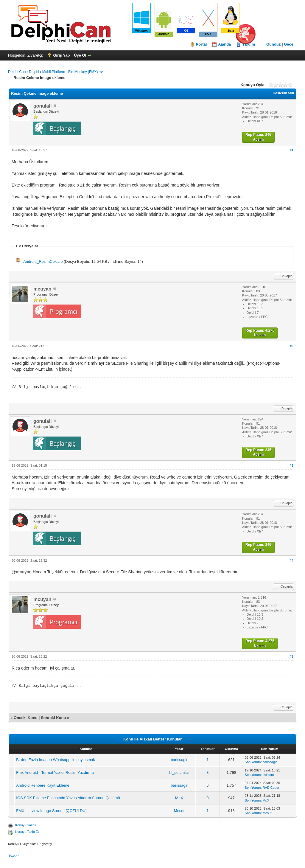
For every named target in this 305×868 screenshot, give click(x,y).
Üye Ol (80, 55)
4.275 (270, 330)
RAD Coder (271, 788)
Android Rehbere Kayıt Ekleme (43, 785)
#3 (292, 465)
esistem (268, 775)
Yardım (249, 44)
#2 (292, 346)
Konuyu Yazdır (26, 825)
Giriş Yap (61, 55)
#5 (292, 656)
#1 (292, 150)
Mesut (179, 811)
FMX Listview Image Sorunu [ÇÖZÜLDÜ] (51, 811)
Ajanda (224, 44)
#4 (292, 560)
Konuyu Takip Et (27, 832)
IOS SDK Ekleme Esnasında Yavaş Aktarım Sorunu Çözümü (68, 798)
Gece (289, 44)
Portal (201, 44)
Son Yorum (253, 762)
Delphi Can (17, 72)
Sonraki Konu (53, 718)
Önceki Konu (26, 718)
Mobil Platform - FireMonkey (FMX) (70, 72)
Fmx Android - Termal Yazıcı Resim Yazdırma (55, 772)
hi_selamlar (179, 772)
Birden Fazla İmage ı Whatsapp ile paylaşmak (55, 760)
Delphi (34, 72)
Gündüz (273, 44)
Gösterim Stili (283, 93)
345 (268, 135)
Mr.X (179, 798)
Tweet (14, 856)
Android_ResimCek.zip (43, 261)
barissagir (179, 760)
